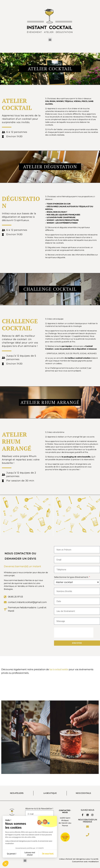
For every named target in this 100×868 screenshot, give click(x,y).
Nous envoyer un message (87, 821)
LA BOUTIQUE (50, 793)
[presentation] (74, 633)
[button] (50, 40)
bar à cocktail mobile (59, 670)
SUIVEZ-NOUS (87, 810)
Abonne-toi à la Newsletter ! (39, 809)
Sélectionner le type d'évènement (71, 577)
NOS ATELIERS (17, 793)
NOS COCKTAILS (83, 793)
